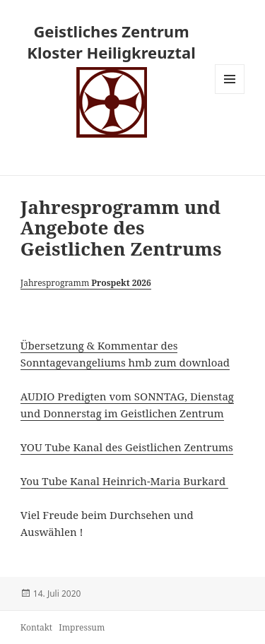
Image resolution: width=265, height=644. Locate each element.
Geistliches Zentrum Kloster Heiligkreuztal (111, 42)
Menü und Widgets (230, 94)
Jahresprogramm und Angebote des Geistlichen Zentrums (121, 228)
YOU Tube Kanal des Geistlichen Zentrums (127, 447)
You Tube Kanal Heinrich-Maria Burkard (124, 481)
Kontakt (36, 627)
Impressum (82, 627)
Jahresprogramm (86, 283)
